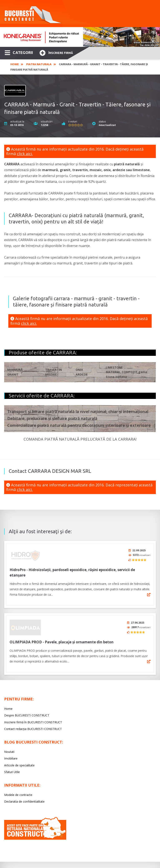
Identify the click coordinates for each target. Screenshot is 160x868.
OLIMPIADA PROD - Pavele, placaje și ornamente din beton (62, 639)
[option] (80, 37)
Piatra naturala (39, 64)
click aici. (25, 154)
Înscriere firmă (56, 52)
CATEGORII (19, 52)
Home (15, 64)
